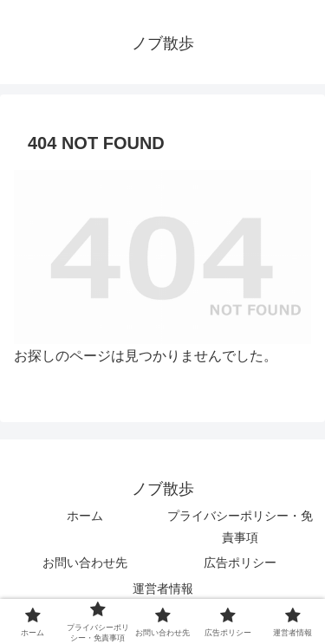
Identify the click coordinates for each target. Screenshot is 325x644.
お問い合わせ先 (85, 563)
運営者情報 (163, 589)
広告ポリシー (240, 563)
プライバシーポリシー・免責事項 (240, 527)
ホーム (85, 516)
